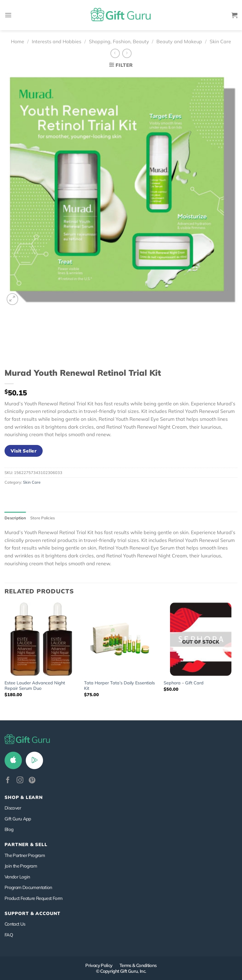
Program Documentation (28, 887)
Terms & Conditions (138, 965)
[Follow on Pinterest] (32, 781)
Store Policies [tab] (43, 518)
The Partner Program (25, 855)
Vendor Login (17, 877)
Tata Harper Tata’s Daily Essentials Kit (119, 686)
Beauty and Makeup (179, 41)
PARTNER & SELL (26, 844)
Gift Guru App (18, 819)
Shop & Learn (24, 797)
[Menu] (8, 15)
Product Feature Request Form (33, 898)
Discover (13, 808)
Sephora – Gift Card (184, 683)
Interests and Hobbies (57, 41)
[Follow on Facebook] (8, 781)
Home (18, 41)
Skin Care (220, 41)
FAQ (9, 935)
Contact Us (15, 924)
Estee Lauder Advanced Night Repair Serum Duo (35, 686)
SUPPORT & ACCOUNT (33, 913)
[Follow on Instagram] (20, 781)
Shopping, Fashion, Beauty (119, 41)
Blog (9, 829)
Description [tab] (15, 518)
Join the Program (21, 866)
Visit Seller (24, 451)
